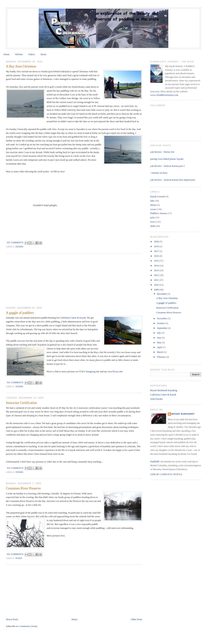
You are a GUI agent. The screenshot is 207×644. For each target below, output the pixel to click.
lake (152, 201)
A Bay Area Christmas (21, 66)
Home (7, 54)
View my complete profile (166, 474)
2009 (157, 290)
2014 (157, 266)
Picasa (116, 371)
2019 (157, 246)
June (159, 338)
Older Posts (136, 619)
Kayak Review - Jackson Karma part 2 (166, 166)
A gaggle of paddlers (20, 313)
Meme (153, 205)
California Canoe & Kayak (73, 318)
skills (153, 226)
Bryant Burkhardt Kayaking (164, 390)
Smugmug (90, 371)
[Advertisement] (34, 280)
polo (152, 217)
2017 (157, 251)
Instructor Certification (21, 403)
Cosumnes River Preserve (23, 488)
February (161, 357)
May (159, 342)
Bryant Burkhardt (183, 414)
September (162, 328)
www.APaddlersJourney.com (164, 95)
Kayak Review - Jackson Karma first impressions (171, 180)
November (162, 318)
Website (19, 54)
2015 (157, 261)
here (63, 536)
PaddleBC (155, 461)
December (162, 294)
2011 (157, 280)
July (159, 333)
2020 (157, 241)
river (19, 558)
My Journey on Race (158, 173)
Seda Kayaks (157, 399)
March (160, 352)
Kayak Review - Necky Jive (161, 152)
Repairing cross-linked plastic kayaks (166, 159)
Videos (31, 54)
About (43, 54)
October (161, 323)
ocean (19, 247)
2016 (157, 256)
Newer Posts (12, 619)
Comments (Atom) (28, 626)
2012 (157, 275)
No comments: (16, 243)
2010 (157, 285)
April (160, 347)
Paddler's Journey (159, 213)
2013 (157, 270)
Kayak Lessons (158, 196)
